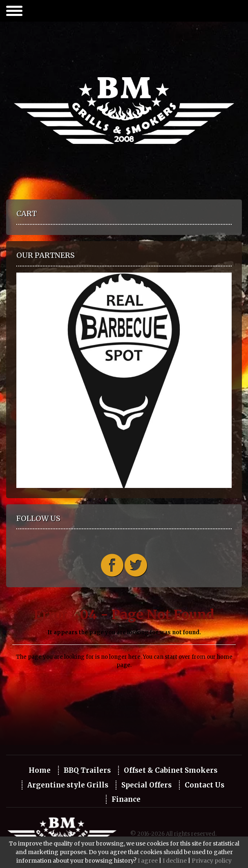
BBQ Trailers (87, 770)
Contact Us (204, 785)
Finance (126, 799)
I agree (148, 861)
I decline (175, 861)
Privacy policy (212, 861)
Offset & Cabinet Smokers (171, 770)
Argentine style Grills (68, 785)
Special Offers (146, 785)
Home (40, 770)
